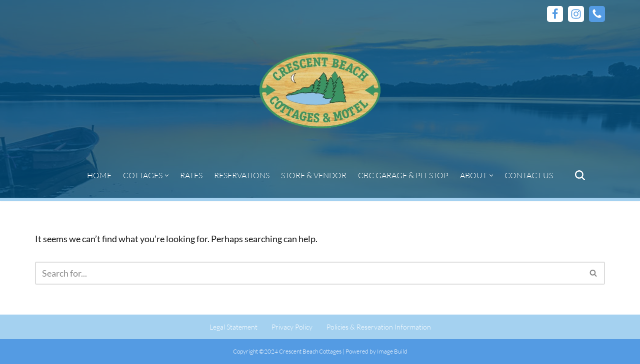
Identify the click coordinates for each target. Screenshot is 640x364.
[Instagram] (576, 14)
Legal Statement (233, 327)
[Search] (580, 175)
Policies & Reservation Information (379, 327)
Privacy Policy (292, 327)
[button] (167, 176)
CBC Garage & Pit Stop (403, 175)
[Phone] (597, 14)
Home (99, 175)
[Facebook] (555, 14)
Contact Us (529, 175)
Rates (191, 175)
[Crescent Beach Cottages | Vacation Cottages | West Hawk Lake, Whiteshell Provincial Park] (320, 91)
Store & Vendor (314, 175)
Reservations (242, 175)
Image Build (392, 351)
